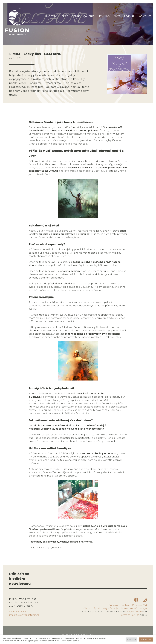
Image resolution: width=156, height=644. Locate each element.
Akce (117, 16)
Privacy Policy (133, 612)
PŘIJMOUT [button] (146, 639)
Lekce (64, 16)
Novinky (104, 16)
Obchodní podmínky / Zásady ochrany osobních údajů (115, 608)
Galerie (89, 16)
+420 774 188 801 (19, 612)
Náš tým (51, 16)
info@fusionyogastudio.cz (24, 615)
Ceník (76, 16)
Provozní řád (139, 605)
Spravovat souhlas (119, 605)
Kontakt (145, 16)
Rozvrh (129, 16)
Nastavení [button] (131, 639)
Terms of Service (130, 615)
